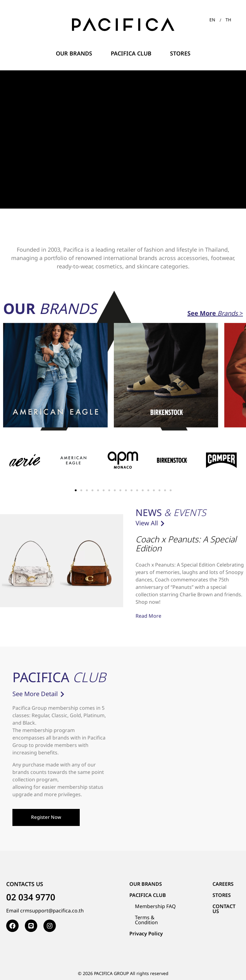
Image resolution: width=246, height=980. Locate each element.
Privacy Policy (146, 934)
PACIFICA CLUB (148, 895)
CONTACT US (224, 909)
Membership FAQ (155, 907)
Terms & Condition (146, 920)
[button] (76, 490)
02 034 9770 (31, 898)
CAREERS (223, 884)
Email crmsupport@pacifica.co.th (45, 911)
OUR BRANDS (146, 884)
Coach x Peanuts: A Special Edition (186, 544)
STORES (222, 895)
